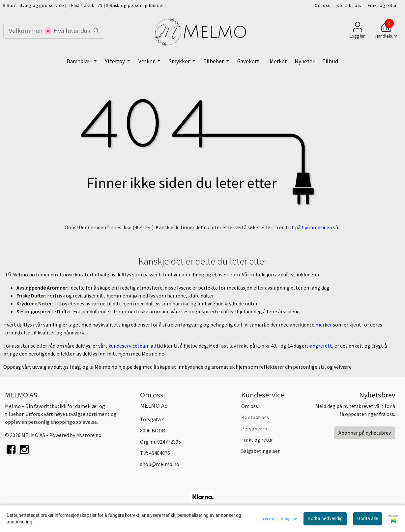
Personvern (254, 428)
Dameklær (79, 61)
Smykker (180, 61)
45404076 (159, 453)
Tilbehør (214, 61)
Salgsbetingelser (260, 451)
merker (324, 325)
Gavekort (248, 61)
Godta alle (368, 518)
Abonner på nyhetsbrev (365, 433)
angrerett (321, 346)
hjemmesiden (317, 227)
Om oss (322, 5)
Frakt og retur (382, 5)
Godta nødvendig (325, 518)
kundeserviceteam (130, 346)
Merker (278, 61)
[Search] (54, 31)
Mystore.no (89, 435)
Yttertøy (115, 61)
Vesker (147, 61)
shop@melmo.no (160, 464)
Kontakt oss (349, 5)
